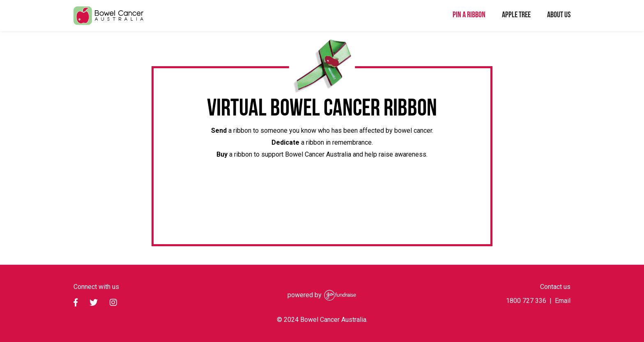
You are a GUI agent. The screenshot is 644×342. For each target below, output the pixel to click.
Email (563, 301)
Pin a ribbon (469, 14)
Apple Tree (516, 14)
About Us (559, 14)
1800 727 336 (526, 301)
